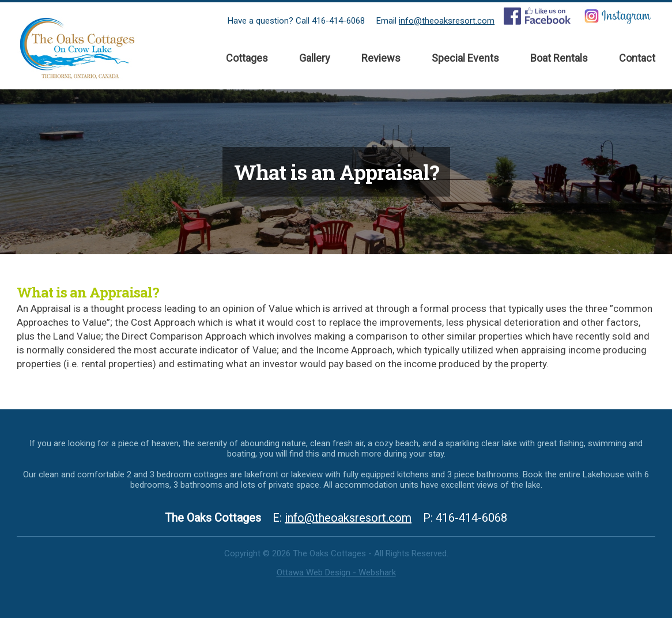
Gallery (315, 58)
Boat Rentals (559, 58)
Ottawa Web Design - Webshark (336, 572)
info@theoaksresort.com (447, 21)
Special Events (465, 58)
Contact (637, 58)
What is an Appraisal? (88, 292)
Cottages (247, 58)
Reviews (381, 58)
